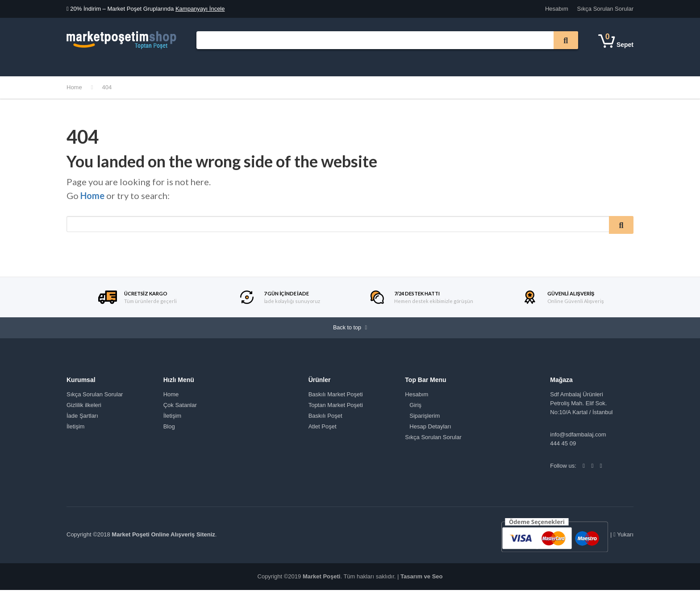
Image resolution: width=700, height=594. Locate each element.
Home (74, 87)
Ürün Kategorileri (96, 64)
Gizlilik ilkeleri (84, 409)
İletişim (307, 64)
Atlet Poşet (323, 430)
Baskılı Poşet (325, 420)
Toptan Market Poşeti (336, 409)
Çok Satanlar (266, 62)
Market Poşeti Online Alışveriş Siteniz (163, 539)
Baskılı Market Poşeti (336, 398)
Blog (169, 430)
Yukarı (623, 538)
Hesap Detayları (430, 430)
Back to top (350, 330)
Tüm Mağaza (217, 64)
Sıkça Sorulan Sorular (605, 9)
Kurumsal (179, 64)
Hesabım (557, 9)
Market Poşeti (322, 580)
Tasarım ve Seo (421, 580)
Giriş (415, 409)
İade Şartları (82, 420)
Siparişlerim (425, 420)
